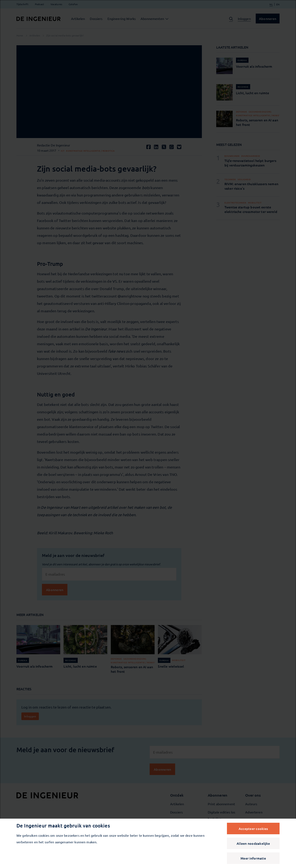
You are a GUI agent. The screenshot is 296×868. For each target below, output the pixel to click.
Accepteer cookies (253, 828)
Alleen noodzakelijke (253, 843)
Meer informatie (253, 858)
